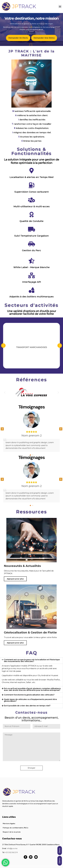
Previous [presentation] (3, 345)
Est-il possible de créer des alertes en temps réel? (27, 706)
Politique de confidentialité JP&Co (16, 828)
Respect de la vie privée (12, 832)
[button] (60, 6)
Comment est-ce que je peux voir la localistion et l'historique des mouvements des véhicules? (32, 660)
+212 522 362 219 (11, 852)
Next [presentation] (60, 345)
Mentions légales (9, 823)
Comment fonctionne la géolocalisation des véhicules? (29, 695)
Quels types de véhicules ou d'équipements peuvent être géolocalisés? (30, 700)
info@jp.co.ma (12, 848)
